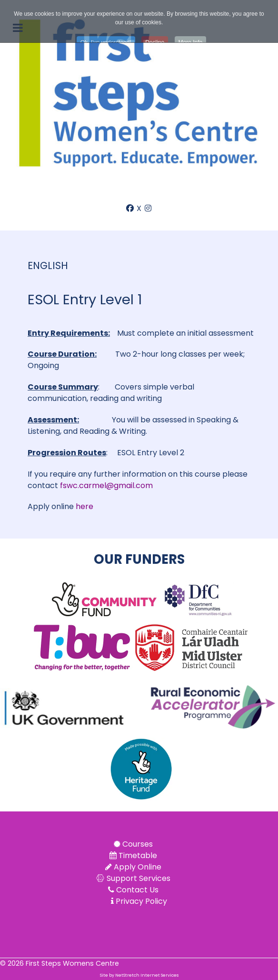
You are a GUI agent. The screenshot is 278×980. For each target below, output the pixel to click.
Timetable (138, 855)
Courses (138, 844)
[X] (140, 208)
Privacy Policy (141, 901)
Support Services (139, 878)
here (84, 506)
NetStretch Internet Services (147, 975)
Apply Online (138, 867)
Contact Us (137, 890)
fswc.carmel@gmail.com (106, 485)
